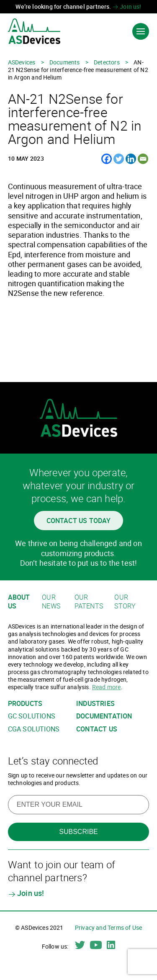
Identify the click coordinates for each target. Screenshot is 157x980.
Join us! (127, 6)
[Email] (143, 159)
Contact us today (79, 521)
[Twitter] (119, 159)
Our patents (89, 602)
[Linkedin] (131, 159)
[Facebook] (107, 159)
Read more (107, 687)
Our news (51, 602)
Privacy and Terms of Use (108, 927)
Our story (125, 602)
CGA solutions (34, 729)
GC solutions (32, 716)
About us (19, 602)
